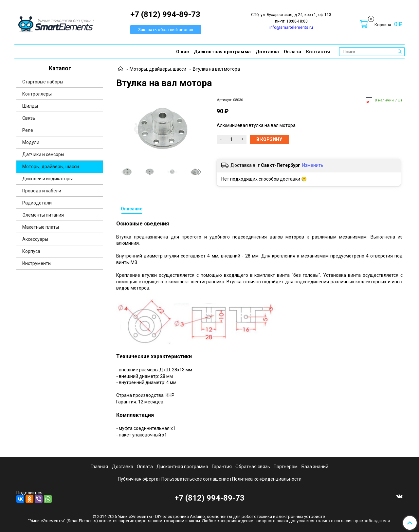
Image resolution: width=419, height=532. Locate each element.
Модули (31, 142)
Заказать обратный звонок (166, 30)
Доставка (267, 52)
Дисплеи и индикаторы (47, 179)
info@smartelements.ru (291, 27)
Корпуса (31, 251)
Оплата (293, 52)
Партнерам (286, 467)
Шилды (30, 106)
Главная (99, 467)
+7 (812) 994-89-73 (209, 498)
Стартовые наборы (43, 82)
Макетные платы (41, 227)
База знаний (315, 467)
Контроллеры (37, 94)
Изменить (313, 165)
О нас (183, 52)
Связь (29, 118)
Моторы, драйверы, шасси (158, 69)
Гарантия (222, 467)
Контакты (318, 52)
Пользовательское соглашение (195, 479)
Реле (28, 130)
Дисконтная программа (222, 52)
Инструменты (37, 263)
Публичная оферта (138, 479)
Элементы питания (43, 215)
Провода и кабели (42, 191)
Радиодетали (37, 203)
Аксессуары (35, 239)
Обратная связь (253, 467)
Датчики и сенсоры (43, 154)
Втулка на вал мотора (216, 69)
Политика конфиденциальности (267, 479)
